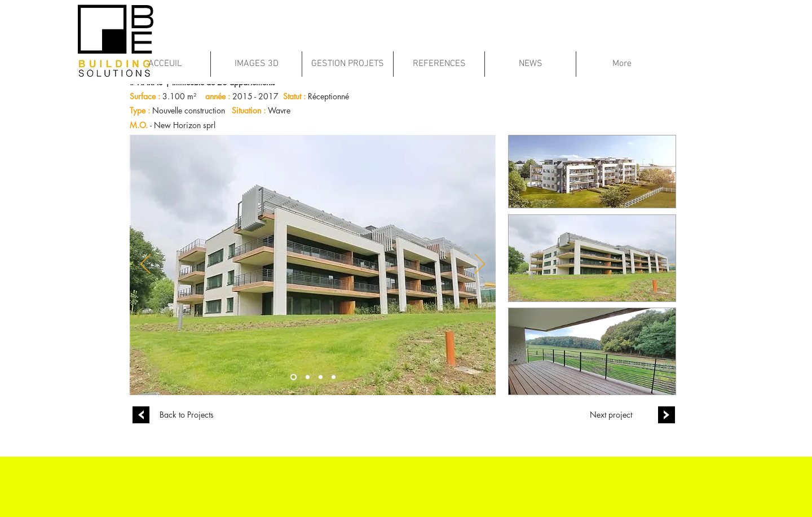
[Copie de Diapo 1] (308, 377)
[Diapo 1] (294, 377)
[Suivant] (480, 265)
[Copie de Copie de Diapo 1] (321, 377)
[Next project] (611, 415)
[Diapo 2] (334, 377)
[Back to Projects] (187, 415)
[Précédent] (145, 265)
